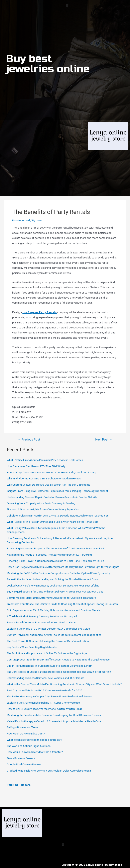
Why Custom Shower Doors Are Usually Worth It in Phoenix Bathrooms (48, 485)
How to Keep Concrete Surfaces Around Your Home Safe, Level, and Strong (51, 472)
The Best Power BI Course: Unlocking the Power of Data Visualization (48, 641)
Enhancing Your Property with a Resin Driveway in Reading (41, 503)
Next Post (104, 440)
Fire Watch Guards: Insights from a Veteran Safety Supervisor (43, 509)
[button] (67, 6)
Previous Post (29, 440)
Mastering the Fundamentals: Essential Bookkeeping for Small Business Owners (54, 715)
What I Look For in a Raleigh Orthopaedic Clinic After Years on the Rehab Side (52, 522)
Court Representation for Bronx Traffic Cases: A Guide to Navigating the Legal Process (58, 659)
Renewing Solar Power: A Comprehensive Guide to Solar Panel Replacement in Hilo (55, 561)
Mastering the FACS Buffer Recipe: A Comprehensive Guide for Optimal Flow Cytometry (58, 573)
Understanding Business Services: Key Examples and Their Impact (46, 678)
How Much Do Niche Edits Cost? (26, 733)
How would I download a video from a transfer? (35, 752)
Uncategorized (21, 220)
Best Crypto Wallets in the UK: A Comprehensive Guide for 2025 (45, 690)
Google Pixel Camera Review (24, 764)
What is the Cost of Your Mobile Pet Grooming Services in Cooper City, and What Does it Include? (64, 684)
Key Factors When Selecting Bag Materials (32, 647)
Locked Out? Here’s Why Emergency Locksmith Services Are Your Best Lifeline (53, 585)
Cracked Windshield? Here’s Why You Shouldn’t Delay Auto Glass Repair (49, 771)
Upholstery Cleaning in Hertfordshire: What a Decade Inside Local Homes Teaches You (58, 516)
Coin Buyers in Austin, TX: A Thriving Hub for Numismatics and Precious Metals (53, 610)
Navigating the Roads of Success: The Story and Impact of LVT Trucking (49, 555)
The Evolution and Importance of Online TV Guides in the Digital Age (47, 653)
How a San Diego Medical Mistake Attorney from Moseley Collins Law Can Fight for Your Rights (63, 567)
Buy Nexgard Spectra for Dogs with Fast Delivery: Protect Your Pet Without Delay (55, 591)
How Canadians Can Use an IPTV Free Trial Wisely (36, 466)
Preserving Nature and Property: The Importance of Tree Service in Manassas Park (56, 548)
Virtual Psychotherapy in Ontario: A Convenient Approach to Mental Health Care (54, 721)
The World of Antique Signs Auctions (29, 746)
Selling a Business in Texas (22, 727)
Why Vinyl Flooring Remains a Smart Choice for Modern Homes (44, 478)
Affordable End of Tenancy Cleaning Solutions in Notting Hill (42, 616)
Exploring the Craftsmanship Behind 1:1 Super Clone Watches (43, 703)
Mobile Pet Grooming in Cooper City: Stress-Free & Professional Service (49, 696)
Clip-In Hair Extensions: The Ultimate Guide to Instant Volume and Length (50, 666)
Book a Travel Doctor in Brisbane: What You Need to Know (41, 622)
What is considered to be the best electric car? (34, 740)
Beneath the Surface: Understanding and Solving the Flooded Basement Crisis (53, 579)
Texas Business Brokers (21, 758)
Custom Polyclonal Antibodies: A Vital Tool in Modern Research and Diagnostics (54, 635)
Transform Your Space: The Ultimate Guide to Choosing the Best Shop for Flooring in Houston (62, 604)
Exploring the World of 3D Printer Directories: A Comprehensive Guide (48, 629)
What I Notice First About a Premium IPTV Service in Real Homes (45, 460)
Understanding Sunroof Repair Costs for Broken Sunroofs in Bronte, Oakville (52, 497)
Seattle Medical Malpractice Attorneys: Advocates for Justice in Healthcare (51, 598)
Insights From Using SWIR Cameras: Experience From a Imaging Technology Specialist (57, 491)
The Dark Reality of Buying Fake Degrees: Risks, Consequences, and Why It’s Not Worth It (59, 672)
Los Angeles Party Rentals (40, 312)
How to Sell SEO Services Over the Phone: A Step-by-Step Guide (45, 709)
